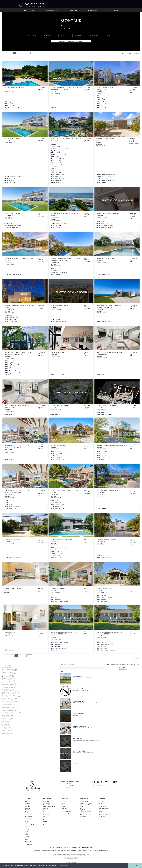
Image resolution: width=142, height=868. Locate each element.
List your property (85, 801)
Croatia (27, 836)
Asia (44, 823)
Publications (83, 816)
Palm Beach (28, 806)
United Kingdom (29, 810)
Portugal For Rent (7, 714)
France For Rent (6, 718)
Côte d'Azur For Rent (7, 729)
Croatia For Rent (6, 726)
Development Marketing (49, 806)
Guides (101, 811)
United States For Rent (8, 711)
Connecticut (28, 820)
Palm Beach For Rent (7, 691)
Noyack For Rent (6, 675)
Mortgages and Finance (105, 815)
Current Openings (66, 811)
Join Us (64, 810)
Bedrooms (65, 36)
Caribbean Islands (29, 825)
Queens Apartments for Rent (9, 700)
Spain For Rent (6, 715)
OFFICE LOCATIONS (56, 848)
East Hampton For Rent (8, 669)
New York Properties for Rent (9, 709)
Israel (26, 835)
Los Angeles (28, 805)
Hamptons (27, 803)
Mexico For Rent (6, 721)
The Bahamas (28, 841)
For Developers (103, 806)
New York (46, 808)
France (27, 826)
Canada (27, 838)
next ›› (28, 53)
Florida (45, 811)
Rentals (67, 29)
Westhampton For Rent (8, 684)
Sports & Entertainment (104, 808)
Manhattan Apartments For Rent (10, 686)
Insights (82, 806)
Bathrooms (79, 36)
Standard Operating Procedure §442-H (71, 857)
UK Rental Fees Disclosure (71, 862)
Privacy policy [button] (64, 865)
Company (74, 10)
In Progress (46, 801)
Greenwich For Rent (7, 695)
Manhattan (28, 801)
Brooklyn (27, 813)
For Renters (101, 805)
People (63, 803)
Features (109, 36)
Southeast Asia (29, 845)
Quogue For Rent (7, 681)
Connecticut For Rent (7, 703)
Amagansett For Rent (7, 674)
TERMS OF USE (76, 848)
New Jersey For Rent (7, 698)
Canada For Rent (7, 727)
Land (76, 29)
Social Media (84, 808)
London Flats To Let (7, 689)
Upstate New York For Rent (9, 706)
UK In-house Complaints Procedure (71, 858)
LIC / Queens (28, 816)
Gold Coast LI (28, 818)
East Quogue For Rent (8, 683)
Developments (52, 10)
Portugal (27, 821)
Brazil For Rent (6, 733)
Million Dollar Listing (85, 815)
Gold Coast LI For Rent (8, 701)
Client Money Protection (71, 861)
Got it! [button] (135, 865)
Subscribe (113, 786)
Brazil (26, 843)
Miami (26, 811)
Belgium (27, 833)
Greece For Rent (6, 724)
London (45, 810)
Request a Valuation (85, 805)
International (46, 803)
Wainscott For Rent (7, 678)
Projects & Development (86, 803)
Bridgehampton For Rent (8, 672)
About (63, 801)
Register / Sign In (83, 6)
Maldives (46, 825)
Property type (94, 36)
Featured (129, 53)
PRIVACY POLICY (87, 848)
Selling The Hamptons (86, 811)
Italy (26, 828)
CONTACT (67, 848)
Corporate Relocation (104, 810)
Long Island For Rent (7, 704)
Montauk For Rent (7, 677)
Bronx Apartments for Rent (9, 707)
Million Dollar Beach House (87, 813)
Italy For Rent (6, 720)
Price (35, 36)
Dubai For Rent (6, 730)
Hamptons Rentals (7, 665)
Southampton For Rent (8, 668)
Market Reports (103, 816)
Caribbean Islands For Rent (9, 717)
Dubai (26, 840)
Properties (29, 10)
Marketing (93, 10)
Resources (113, 10)
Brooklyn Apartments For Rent (10, 697)
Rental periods (49, 36)
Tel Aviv (45, 821)
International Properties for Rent (10, 712)
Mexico (27, 830)
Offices (64, 806)
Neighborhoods (103, 813)
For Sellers (101, 803)
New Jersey (28, 815)
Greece (27, 831)
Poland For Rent (6, 723)
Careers (64, 805)
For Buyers (101, 801)
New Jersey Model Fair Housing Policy (71, 860)
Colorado (27, 808)
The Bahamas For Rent (8, 732)
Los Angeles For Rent (7, 688)
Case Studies (47, 805)
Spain (26, 823)
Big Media (83, 810)
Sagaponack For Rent (8, 680)
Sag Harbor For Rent (7, 671)
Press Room (65, 808)
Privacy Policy (65, 813)
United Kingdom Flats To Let (9, 692)
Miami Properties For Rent (9, 694)
